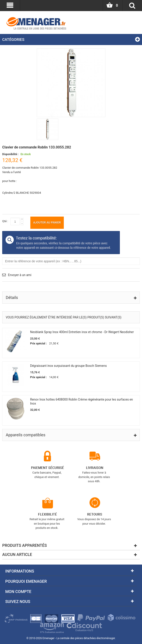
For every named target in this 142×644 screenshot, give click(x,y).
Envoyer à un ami (20, 275)
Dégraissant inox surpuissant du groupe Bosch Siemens (68, 366)
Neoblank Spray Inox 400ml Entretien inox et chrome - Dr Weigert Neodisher (82, 332)
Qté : (5, 221)
